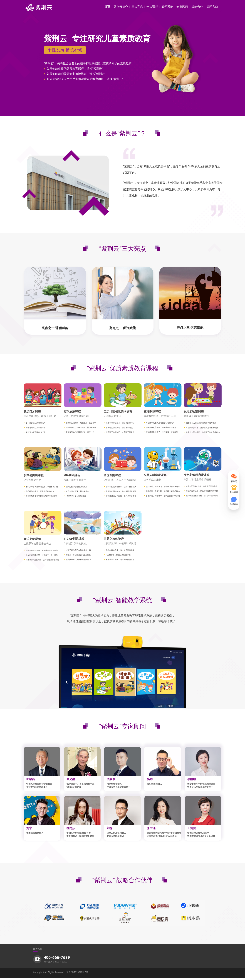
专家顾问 (182, 7)
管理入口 (212, 7)
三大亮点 (137, 7)
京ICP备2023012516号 (77, 975)
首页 (107, 7)
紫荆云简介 (121, 7)
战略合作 (197, 7)
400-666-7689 (57, 960)
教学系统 (167, 7)
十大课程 (152, 7)
